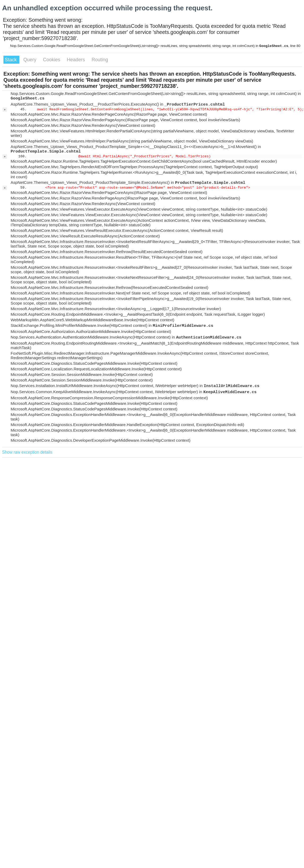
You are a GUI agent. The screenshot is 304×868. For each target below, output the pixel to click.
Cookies (52, 60)
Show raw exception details (27, 452)
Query (31, 60)
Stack (11, 60)
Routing (100, 60)
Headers (77, 60)
